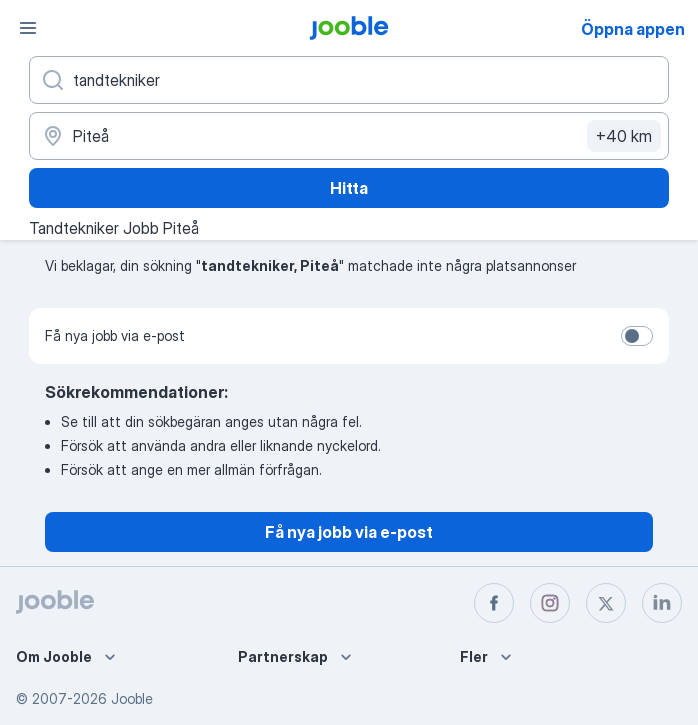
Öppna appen (633, 29)
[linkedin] (662, 603)
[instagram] (550, 603)
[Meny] (28, 28)
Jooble (132, 698)
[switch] (637, 336)
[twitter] (606, 603)
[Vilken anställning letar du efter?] (349, 80)
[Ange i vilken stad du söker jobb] (349, 136)
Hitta (349, 188)
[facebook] (494, 603)
